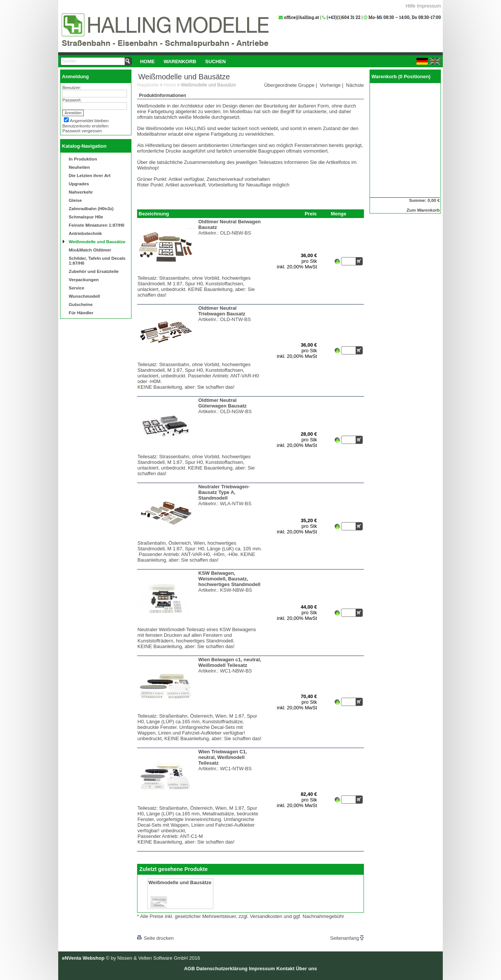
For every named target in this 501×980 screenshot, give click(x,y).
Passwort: (72, 100)
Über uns (306, 969)
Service (77, 288)
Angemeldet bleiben (89, 120)
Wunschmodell (84, 296)
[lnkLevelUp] (152, 928)
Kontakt (285, 969)
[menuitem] (147, 61)
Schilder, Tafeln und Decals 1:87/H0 (97, 261)
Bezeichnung (154, 214)
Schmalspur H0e (86, 217)
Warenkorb (180, 61)
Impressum (429, 6)
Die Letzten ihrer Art (90, 175)
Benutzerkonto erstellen (85, 126)
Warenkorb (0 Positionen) (401, 76)
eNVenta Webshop (83, 958)
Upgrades (79, 184)
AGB (189, 969)
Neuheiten (79, 167)
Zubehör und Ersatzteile (94, 271)
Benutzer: (72, 87)
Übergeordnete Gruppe (289, 85)
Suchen (215, 61)
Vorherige (330, 85)
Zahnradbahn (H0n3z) (91, 208)
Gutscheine (81, 304)
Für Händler (81, 313)
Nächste (355, 85)
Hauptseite (148, 85)
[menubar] (183, 61)
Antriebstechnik (85, 233)
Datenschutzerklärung (222, 969)
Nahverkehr (81, 192)
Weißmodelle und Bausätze (97, 242)
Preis (311, 214)
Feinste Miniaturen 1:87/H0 (97, 225)
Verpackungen (84, 279)
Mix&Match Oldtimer (90, 250)
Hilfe (410, 6)
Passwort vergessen (82, 131)
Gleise (75, 200)
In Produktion (83, 159)
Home (147, 61)
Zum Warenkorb (423, 210)
